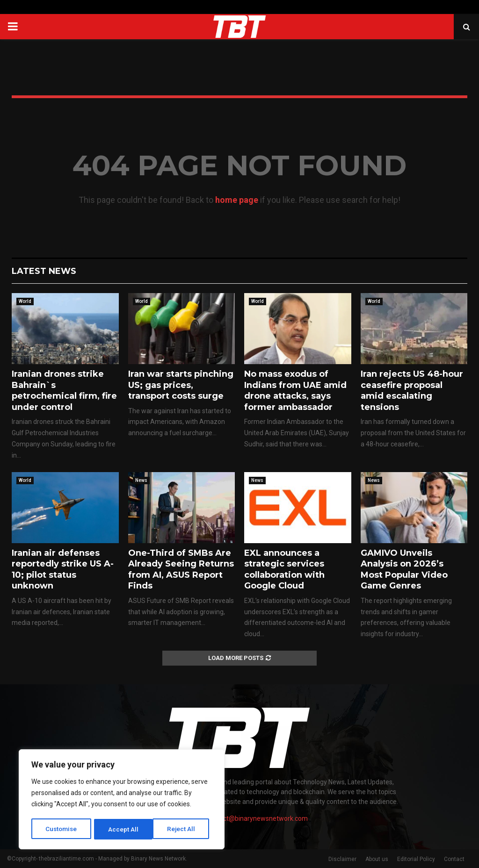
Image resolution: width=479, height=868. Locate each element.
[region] (122, 800)
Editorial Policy (416, 859)
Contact (454, 859)
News (141, 480)
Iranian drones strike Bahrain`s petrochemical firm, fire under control (64, 390)
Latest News (44, 271)
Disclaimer (342, 859)
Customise (62, 829)
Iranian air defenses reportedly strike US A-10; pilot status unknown (63, 569)
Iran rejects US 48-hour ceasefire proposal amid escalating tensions (412, 390)
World (25, 301)
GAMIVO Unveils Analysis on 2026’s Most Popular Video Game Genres (404, 569)
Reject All (123, 829)
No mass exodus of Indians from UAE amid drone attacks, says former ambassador (295, 390)
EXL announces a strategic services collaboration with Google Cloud (284, 569)
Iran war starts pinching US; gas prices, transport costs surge (181, 385)
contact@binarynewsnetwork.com (257, 818)
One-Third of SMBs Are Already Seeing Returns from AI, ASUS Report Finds (181, 569)
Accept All (183, 829)
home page (237, 200)
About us (377, 859)
